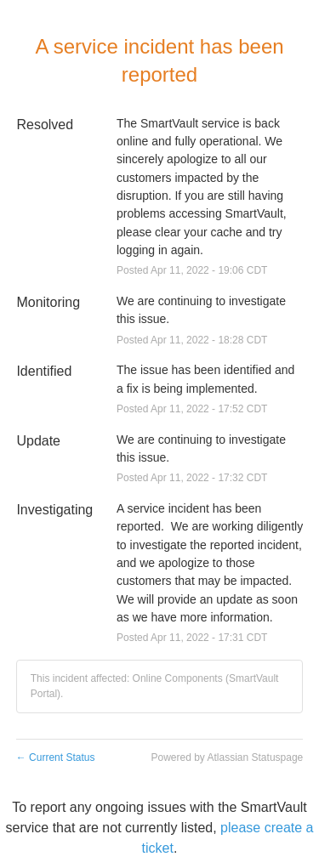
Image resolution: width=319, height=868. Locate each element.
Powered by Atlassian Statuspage (227, 757)
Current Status (56, 757)
